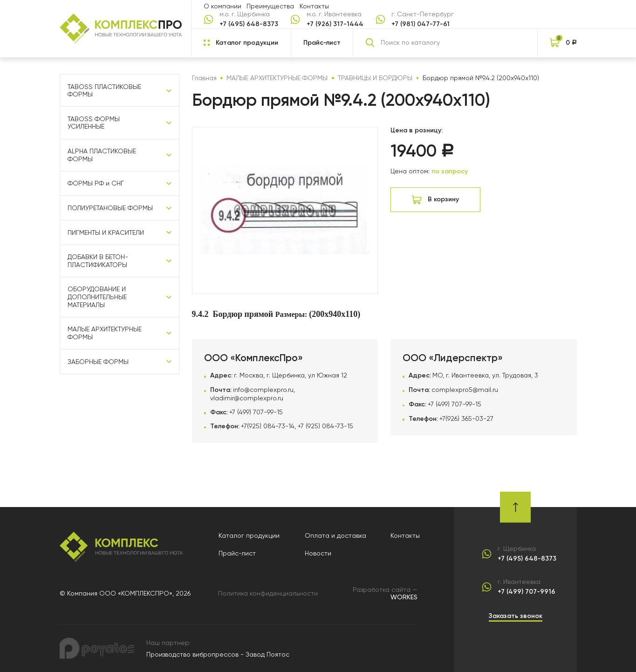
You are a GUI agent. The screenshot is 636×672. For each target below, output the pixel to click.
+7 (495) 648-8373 (249, 24)
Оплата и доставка (335, 535)
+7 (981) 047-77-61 (421, 24)
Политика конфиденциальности (268, 593)
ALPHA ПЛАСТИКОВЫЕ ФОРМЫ (102, 155)
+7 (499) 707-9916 (527, 592)
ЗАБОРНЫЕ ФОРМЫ (98, 362)
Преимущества (270, 6)
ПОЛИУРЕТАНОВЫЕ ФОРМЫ (110, 208)
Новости (318, 553)
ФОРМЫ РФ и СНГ (96, 183)
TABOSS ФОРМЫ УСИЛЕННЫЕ (94, 123)
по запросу (450, 171)
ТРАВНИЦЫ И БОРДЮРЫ (375, 78)
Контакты (314, 6)
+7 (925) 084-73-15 (325, 426)
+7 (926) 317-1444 (335, 24)
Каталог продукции (249, 535)
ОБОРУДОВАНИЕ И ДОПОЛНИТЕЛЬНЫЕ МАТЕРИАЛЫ (97, 297)
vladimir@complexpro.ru (247, 398)
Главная (204, 78)
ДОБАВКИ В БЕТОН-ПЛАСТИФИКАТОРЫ (98, 261)
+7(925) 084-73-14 (268, 426)
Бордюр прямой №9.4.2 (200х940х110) (481, 78)
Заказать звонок (516, 616)
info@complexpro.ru (263, 390)
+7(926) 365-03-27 (466, 418)
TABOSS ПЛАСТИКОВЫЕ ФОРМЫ (104, 91)
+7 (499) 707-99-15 (256, 412)
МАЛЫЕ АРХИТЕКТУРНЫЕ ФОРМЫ (105, 333)
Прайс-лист (322, 43)
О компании (222, 6)
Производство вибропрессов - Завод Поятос (218, 654)
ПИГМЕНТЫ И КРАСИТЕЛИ (106, 233)
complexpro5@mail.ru (465, 390)
